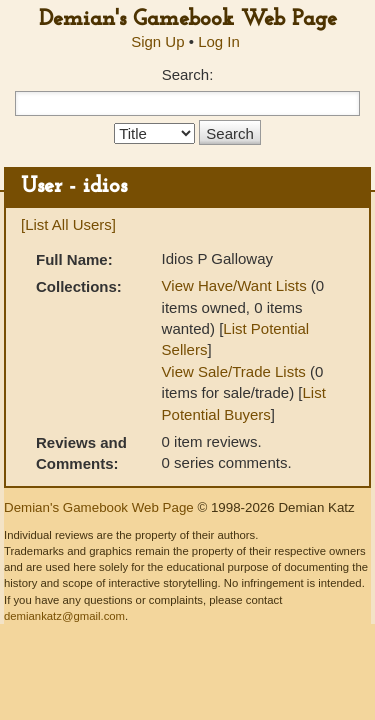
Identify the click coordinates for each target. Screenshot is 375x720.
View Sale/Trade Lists (234, 371)
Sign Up (157, 41)
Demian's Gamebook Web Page (188, 19)
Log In (219, 41)
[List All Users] (68, 224)
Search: (188, 74)
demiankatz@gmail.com (64, 616)
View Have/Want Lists (234, 285)
